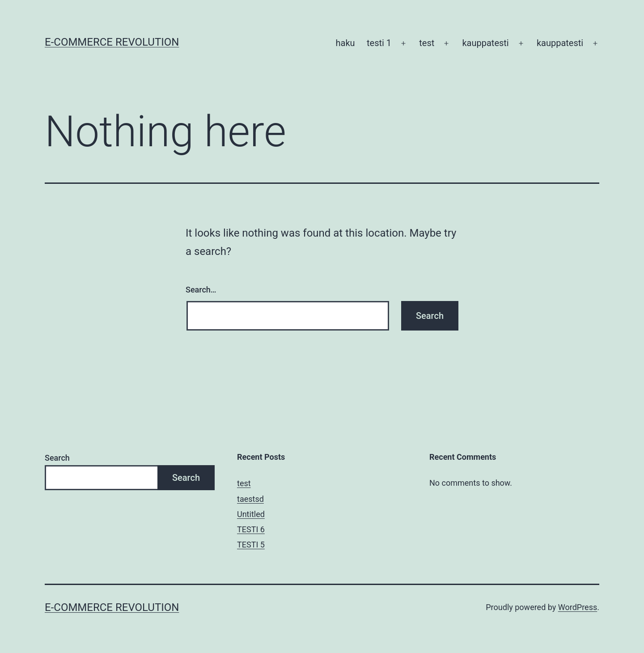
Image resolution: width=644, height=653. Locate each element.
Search (57, 458)
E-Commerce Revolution (112, 42)
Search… (201, 290)
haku (345, 43)
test (427, 43)
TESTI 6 (251, 529)
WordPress (578, 607)
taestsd (250, 499)
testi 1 (379, 43)
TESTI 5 (251, 545)
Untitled (251, 514)
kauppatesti (485, 43)
